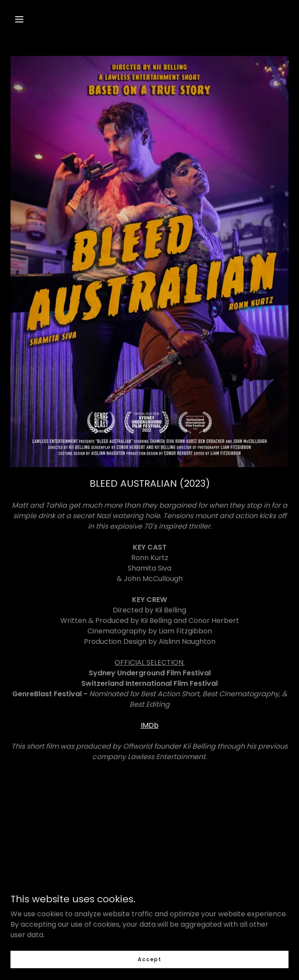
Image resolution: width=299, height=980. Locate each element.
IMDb (150, 725)
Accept (149, 959)
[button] (19, 19)
